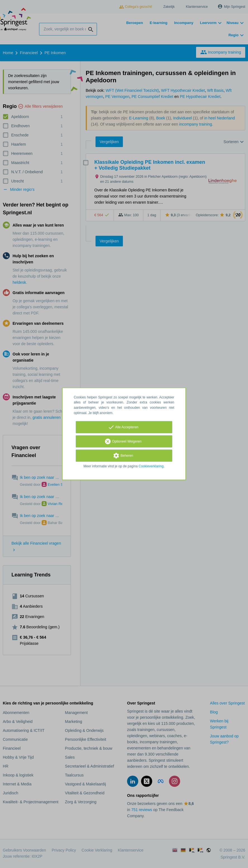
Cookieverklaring (151, 466)
